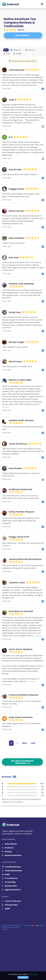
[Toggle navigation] (42, 4)
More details (33, 974)
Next (25, 743)
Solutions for (9, 862)
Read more (6, 407)
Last (33, 743)
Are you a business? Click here (22, 762)
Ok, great (23, 977)
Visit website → (23, 35)
